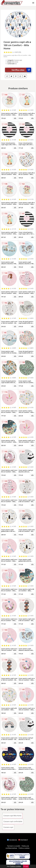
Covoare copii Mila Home (12, 816)
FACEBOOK (12, 840)
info (15, 118)
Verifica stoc (21, 70)
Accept (26, 866)
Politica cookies (24, 848)
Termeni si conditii (14, 846)
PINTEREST (23, 840)
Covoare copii (8, 827)
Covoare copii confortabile (13, 821)
